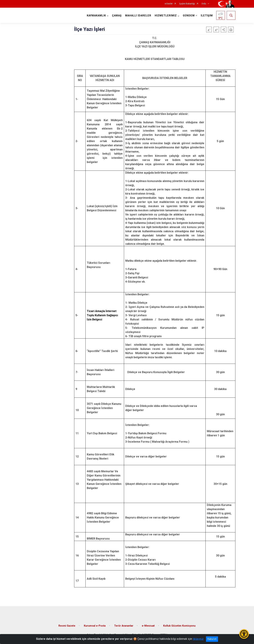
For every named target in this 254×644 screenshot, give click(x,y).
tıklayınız (198, 639)
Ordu (204, 4)
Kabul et (212, 639)
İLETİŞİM (207, 16)
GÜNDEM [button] (189, 16)
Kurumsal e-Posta (95, 626)
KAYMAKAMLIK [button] (96, 16)
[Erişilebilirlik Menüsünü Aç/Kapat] (244, 634)
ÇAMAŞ (117, 16)
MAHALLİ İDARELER (138, 16)
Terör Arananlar (124, 626)
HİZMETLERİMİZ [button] (166, 16)
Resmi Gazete (67, 626)
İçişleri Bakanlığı (187, 4)
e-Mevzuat (148, 626)
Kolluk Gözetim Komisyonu (179, 626)
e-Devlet (169, 4)
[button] (224, 29)
